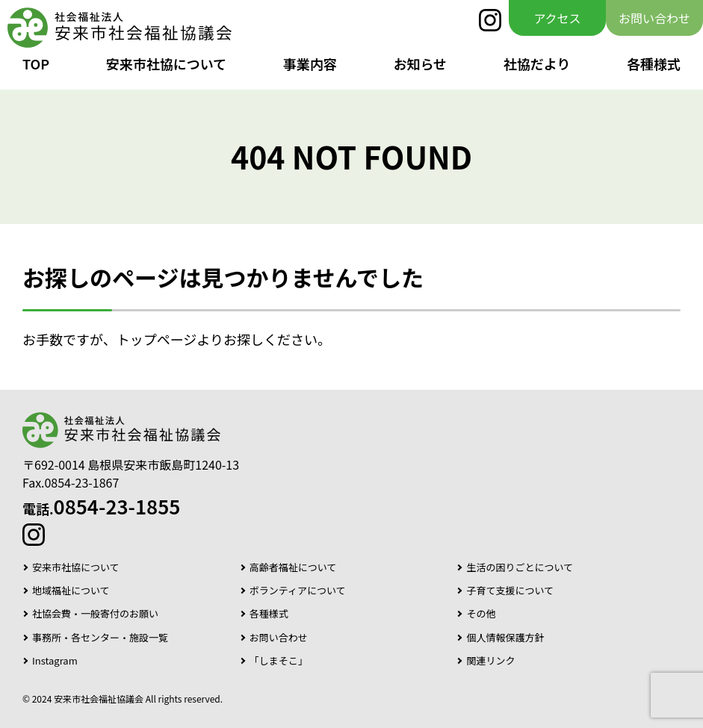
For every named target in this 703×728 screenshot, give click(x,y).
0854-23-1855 (117, 506)
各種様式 (654, 63)
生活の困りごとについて (520, 567)
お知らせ (420, 63)
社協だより (537, 63)
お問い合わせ (654, 18)
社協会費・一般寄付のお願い (95, 614)
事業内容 (310, 63)
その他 (481, 614)
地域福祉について (71, 591)
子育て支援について (510, 591)
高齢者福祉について (293, 567)
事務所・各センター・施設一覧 (100, 638)
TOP (36, 63)
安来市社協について (166, 63)
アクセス (557, 18)
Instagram (55, 661)
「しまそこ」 (279, 661)
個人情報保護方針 (505, 638)
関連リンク (490, 661)
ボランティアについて (298, 591)
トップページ (157, 339)
